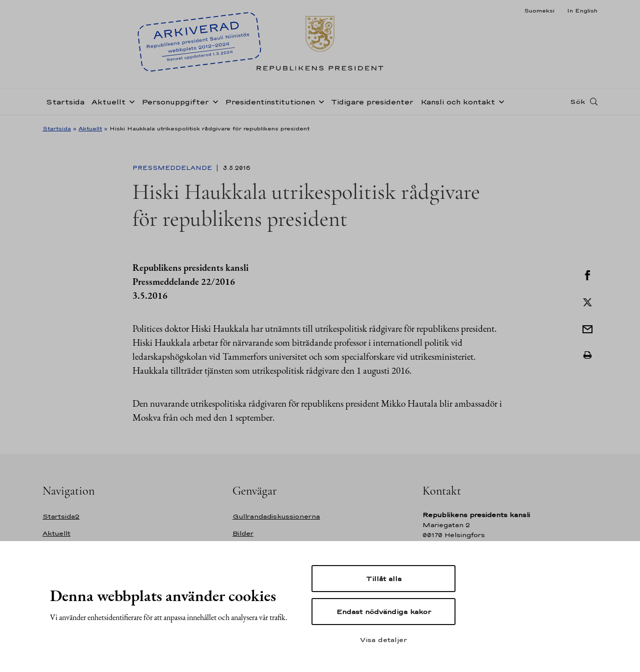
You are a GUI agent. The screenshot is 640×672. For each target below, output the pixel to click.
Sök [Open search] (577, 101)
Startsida (65, 102)
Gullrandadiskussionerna (276, 516)
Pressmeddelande (173, 168)
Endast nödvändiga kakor (384, 612)
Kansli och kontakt (458, 102)
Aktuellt (108, 102)
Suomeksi (539, 10)
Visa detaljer (383, 640)
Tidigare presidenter (372, 102)
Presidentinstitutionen (270, 102)
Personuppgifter (175, 102)
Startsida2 (61, 516)
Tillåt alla (384, 579)
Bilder (243, 533)
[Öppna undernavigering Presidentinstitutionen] (319, 101)
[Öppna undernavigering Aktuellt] (130, 101)
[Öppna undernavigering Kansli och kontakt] (499, 101)
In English (582, 10)
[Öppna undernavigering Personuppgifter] (213, 101)
